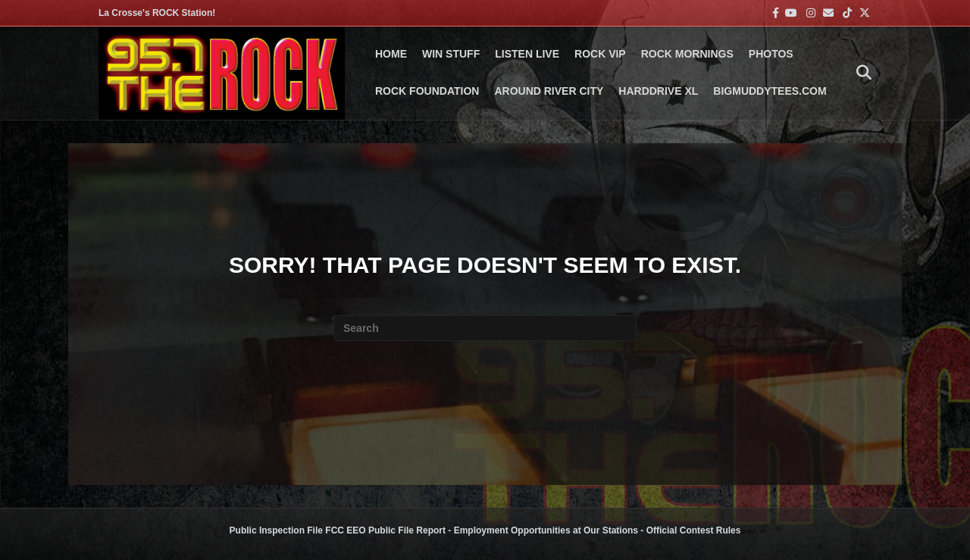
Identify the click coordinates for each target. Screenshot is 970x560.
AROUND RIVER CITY (549, 91)
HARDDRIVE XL (658, 91)
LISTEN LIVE (527, 54)
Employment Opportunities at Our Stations (546, 530)
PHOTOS (771, 54)
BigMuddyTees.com (770, 91)
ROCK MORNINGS (687, 54)
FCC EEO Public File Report (385, 530)
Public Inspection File (276, 530)
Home (391, 54)
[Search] (860, 73)
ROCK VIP (600, 54)
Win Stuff (451, 54)
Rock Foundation (427, 91)
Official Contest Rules (694, 530)
